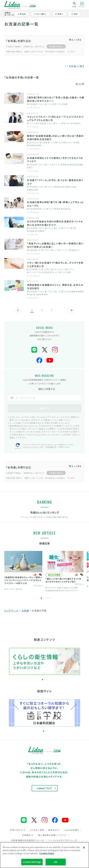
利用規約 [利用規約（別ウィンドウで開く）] (51, 447)
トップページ (11, 610)
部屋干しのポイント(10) (34, 51)
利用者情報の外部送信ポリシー (28, 840)
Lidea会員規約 (71, 830)
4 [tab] (48, 598)
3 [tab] (45, 598)
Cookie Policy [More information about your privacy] (47, 853)
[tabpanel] (23, 571)
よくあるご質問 (37, 830)
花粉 (76, 14)
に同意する (45, 389)
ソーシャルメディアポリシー (63, 840)
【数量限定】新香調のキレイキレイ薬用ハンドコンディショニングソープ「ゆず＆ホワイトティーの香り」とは (23, 580)
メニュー (82, 5)
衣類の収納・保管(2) (14, 51)
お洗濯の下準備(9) (14, 46)
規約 (41, 389)
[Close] (84, 847)
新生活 (23, 14)
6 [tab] (52, 598)
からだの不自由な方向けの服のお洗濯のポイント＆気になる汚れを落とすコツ (55, 223)
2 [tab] (43, 598)
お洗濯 (25, 610)
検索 (74, 5)
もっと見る (76, 40)
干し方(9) (71, 51)
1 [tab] (41, 598)
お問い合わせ (18, 830)
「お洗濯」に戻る (76, 66)
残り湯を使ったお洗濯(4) (55, 51)
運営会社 (54, 830)
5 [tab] (50, 598)
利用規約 (28, 835)
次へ (71, 313)
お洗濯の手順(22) (56, 46)
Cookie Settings (32, 862)
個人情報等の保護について (52, 835)
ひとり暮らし (40, 14)
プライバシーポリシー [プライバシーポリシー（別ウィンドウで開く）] (33, 447)
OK (56, 862)
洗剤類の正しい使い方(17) (34, 46)
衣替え (61, 14)
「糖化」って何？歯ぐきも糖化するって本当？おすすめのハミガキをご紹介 (63, 580)
